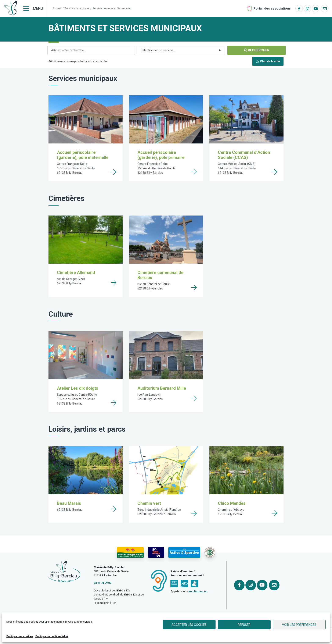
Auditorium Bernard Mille (162, 388)
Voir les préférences (299, 625)
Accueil (57, 8)
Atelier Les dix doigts (78, 388)
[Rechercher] (91, 50)
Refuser (244, 625)
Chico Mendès (232, 503)
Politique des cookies (20, 636)
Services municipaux (77, 8)
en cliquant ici (198, 591)
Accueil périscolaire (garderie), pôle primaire (161, 155)
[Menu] (33, 8)
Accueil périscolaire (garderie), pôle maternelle (83, 155)
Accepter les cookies (189, 625)
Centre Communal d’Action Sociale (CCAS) (244, 155)
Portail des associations (272, 8)
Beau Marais (69, 503)
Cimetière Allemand (76, 273)
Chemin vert (149, 503)
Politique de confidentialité (52, 636)
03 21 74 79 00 (102, 583)
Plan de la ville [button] (268, 61)
